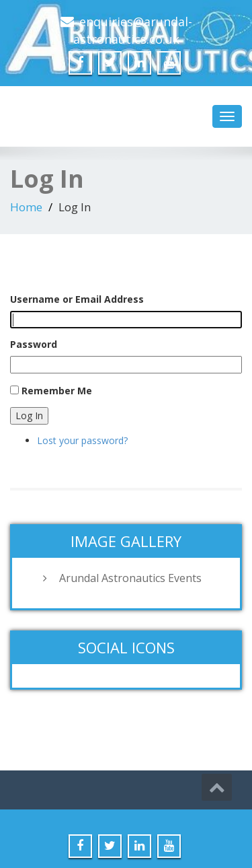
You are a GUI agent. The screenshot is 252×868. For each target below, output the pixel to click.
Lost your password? (82, 440)
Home (26, 207)
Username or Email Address (77, 299)
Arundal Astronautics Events (130, 578)
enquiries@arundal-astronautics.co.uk (133, 30)
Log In (29, 415)
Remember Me (57, 391)
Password (34, 344)
